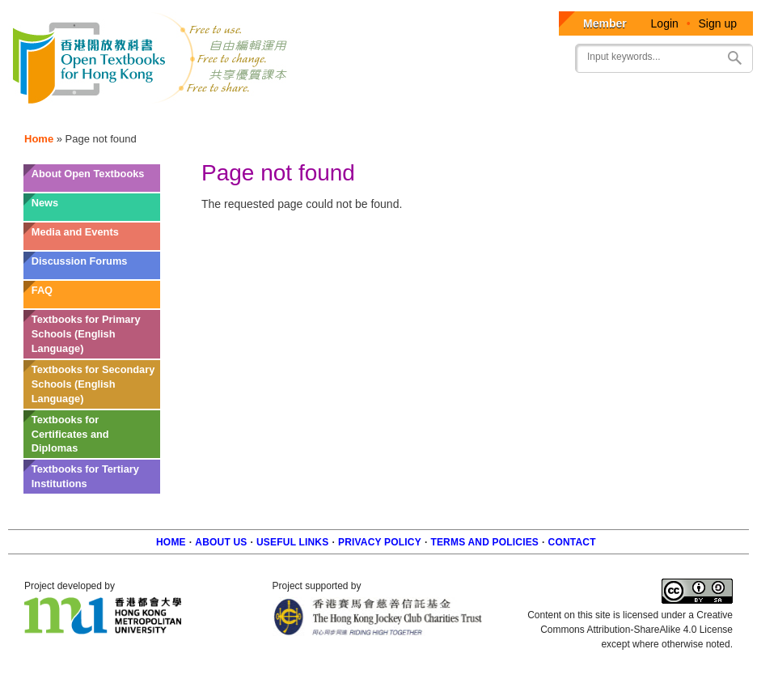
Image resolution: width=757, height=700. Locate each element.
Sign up (718, 23)
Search (734, 58)
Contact (572, 542)
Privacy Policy (380, 542)
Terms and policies (484, 542)
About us (221, 542)
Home (39, 139)
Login (665, 23)
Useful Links (292, 542)
